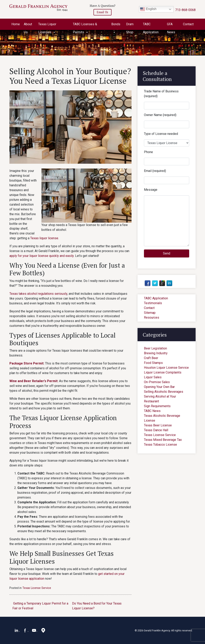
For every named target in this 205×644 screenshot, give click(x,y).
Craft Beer (151, 358)
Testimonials (153, 303)
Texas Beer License (158, 425)
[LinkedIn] (17, 630)
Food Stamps (153, 363)
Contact (188, 24)
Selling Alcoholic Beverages (164, 392)
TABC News (152, 411)
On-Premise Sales (157, 382)
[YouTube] (34, 630)
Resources (152, 317)
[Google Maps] (43, 630)
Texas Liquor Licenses (47, 25)
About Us (28, 25)
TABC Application (151, 25)
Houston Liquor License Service (166, 368)
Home (16, 24)
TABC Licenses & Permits (85, 25)
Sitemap (150, 313)
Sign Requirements (157, 406)
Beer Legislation (155, 348)
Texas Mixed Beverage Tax (163, 440)
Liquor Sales (153, 377)
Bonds (116, 25)
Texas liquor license (44, 238)
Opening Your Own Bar (159, 387)
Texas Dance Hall (156, 430)
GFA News (171, 25)
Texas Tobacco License (160, 445)
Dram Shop (130, 25)
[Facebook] (26, 630)
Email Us (102, 12)
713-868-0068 (185, 10)
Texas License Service (37, 588)
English (148, 9)
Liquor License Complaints (163, 372)
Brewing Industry (156, 353)
